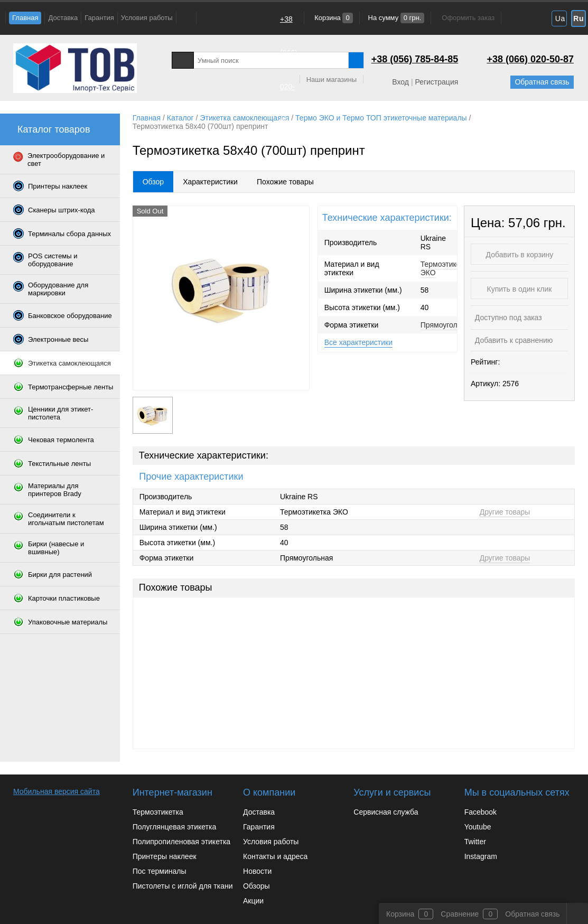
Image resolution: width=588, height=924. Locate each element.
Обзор (153, 182)
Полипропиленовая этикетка (181, 842)
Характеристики (210, 182)
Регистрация (436, 82)
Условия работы (147, 18)
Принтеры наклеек (165, 856)
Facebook (480, 812)
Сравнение (460, 914)
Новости (257, 871)
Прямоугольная (447, 325)
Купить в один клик (520, 289)
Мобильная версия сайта (57, 791)
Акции (253, 901)
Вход (400, 82)
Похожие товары (285, 182)
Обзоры (256, 886)
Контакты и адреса (275, 856)
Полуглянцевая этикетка (174, 827)
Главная (25, 18)
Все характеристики (358, 342)
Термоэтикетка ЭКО (446, 268)
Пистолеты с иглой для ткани (183, 886)
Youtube (478, 827)
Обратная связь (542, 82)
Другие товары (505, 512)
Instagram (481, 856)
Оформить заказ (468, 18)
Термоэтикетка (158, 812)
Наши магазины (332, 80)
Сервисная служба (386, 812)
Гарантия (99, 18)
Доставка (63, 18)
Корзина (333, 18)
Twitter (475, 842)
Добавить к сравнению (513, 340)
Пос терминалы (160, 871)
